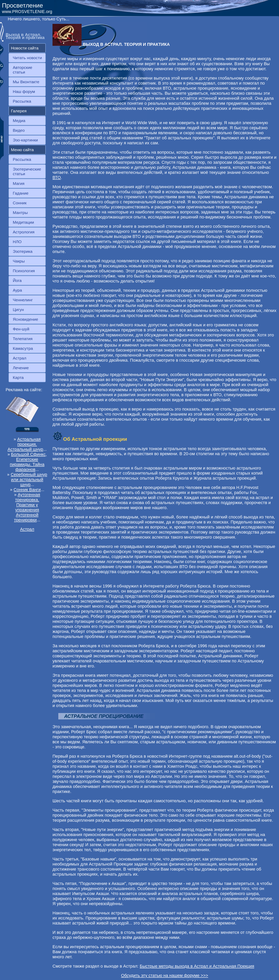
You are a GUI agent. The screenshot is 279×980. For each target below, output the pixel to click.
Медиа (19, 121)
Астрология (24, 232)
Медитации (23, 222)
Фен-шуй (21, 329)
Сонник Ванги (27, 490)
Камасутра (23, 348)
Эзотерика (23, 251)
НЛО (17, 242)
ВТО (57, 177)
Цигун (18, 310)
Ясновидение (25, 319)
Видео (19, 130)
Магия (19, 183)
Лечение (21, 368)
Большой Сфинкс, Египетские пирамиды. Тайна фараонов (28, 462)
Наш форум (24, 91)
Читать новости (27, 58)
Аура (17, 290)
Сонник (20, 203)
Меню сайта (22, 150)
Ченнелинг (23, 300)
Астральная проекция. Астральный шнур (25, 444)
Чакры (19, 261)
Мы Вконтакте (26, 82)
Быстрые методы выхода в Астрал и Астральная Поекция (197, 966)
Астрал (20, 358)
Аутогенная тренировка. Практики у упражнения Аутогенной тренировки (27, 507)
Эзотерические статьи (27, 171)
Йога (17, 280)
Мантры (20, 213)
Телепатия (23, 339)
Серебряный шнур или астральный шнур (29, 480)
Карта (18, 377)
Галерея (19, 111)
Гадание (21, 193)
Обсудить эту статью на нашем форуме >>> (165, 975)
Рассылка (22, 101)
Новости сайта (25, 48)
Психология (24, 271)
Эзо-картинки (25, 140)
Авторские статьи (23, 70)
